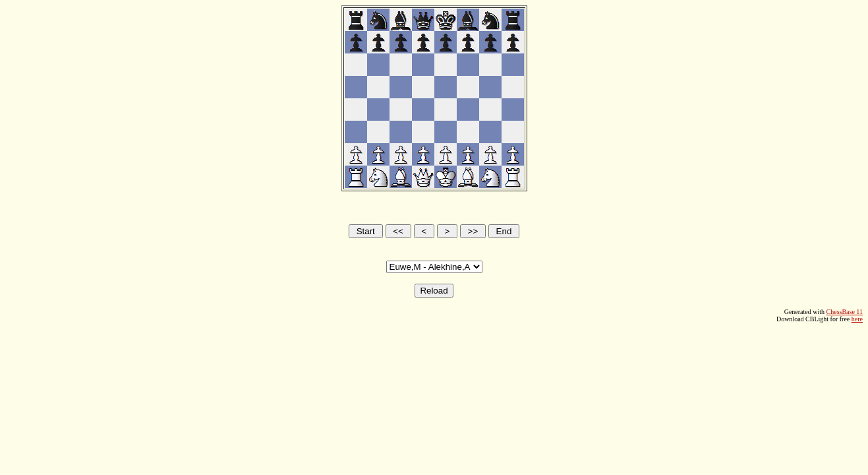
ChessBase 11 (845, 312)
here (857, 319)
